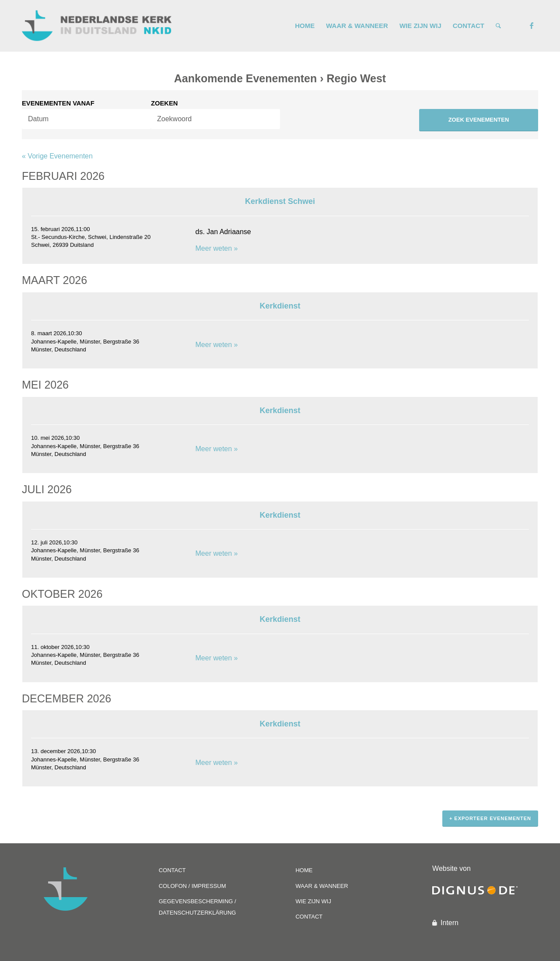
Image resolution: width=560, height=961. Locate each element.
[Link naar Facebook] (532, 25)
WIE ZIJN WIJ (313, 901)
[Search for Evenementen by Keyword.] (215, 119)
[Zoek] (498, 26)
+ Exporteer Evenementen (490, 818)
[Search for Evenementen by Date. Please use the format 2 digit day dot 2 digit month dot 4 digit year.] (86, 119)
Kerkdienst (280, 306)
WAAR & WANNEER (322, 886)
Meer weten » (217, 248)
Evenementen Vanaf (58, 103)
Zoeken (164, 103)
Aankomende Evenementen (246, 78)
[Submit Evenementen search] (479, 120)
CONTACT (172, 870)
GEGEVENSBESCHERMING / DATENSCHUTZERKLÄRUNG (198, 907)
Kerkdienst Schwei (280, 201)
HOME (304, 870)
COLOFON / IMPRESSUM (192, 886)
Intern (450, 923)
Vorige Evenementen (57, 156)
